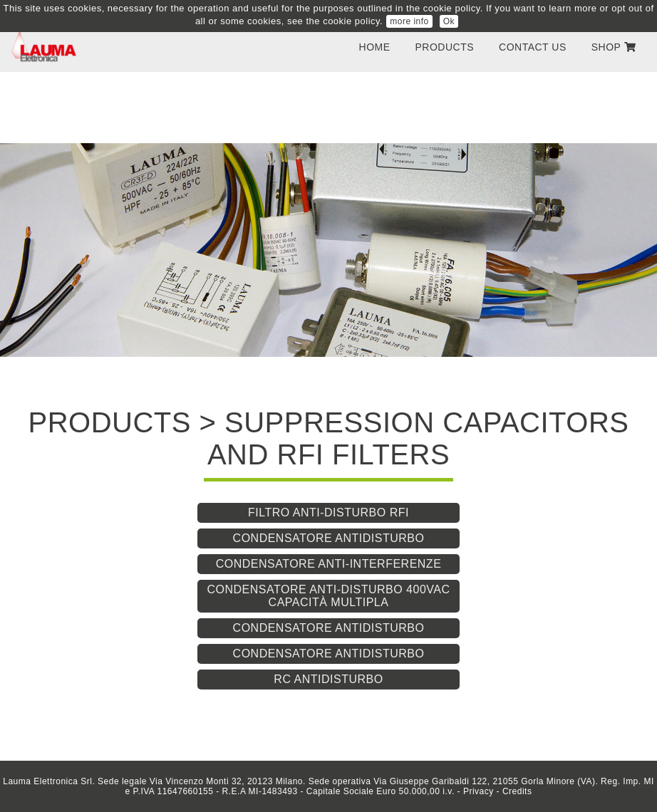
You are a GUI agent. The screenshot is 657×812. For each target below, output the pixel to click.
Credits (517, 791)
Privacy (478, 791)
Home (375, 47)
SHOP (614, 47)
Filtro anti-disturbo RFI (328, 512)
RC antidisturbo (328, 679)
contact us (533, 47)
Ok (449, 21)
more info (409, 21)
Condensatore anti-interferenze (329, 564)
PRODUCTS (445, 47)
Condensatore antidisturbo (329, 538)
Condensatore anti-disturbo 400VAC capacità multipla (328, 596)
